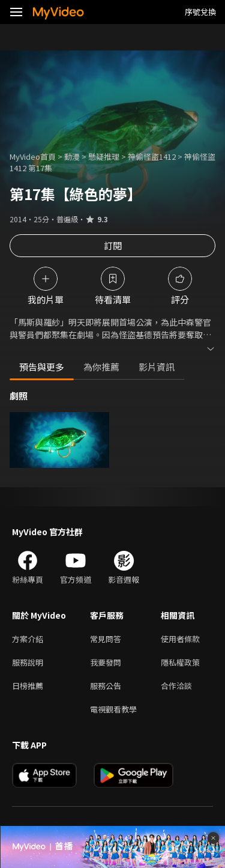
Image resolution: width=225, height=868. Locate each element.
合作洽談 (176, 686)
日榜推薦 (28, 686)
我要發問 (106, 662)
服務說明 (28, 662)
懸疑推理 (104, 156)
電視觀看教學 (113, 709)
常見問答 (106, 639)
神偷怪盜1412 (152, 156)
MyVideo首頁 (33, 156)
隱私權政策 (180, 662)
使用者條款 (180, 639)
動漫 (72, 156)
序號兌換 (200, 12)
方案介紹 (28, 639)
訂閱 (113, 245)
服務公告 (106, 686)
